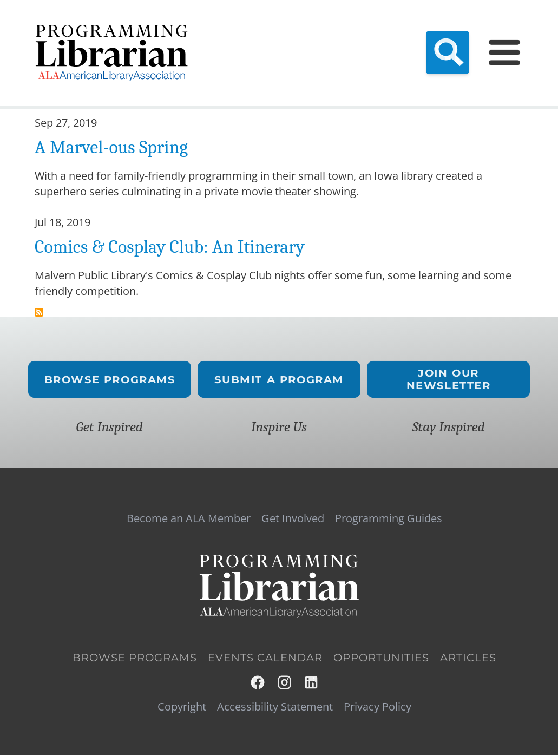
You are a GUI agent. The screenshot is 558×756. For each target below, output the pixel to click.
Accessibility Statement (275, 707)
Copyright (182, 707)
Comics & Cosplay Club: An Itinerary (170, 247)
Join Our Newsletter (449, 379)
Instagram (285, 682)
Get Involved (293, 518)
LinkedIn (312, 682)
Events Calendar (265, 658)
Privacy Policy (378, 707)
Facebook (258, 682)
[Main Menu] (504, 52)
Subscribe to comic (39, 312)
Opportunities (381, 658)
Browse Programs (109, 379)
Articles (468, 658)
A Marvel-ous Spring (111, 147)
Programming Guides (389, 518)
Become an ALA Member (189, 518)
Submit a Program (279, 379)
